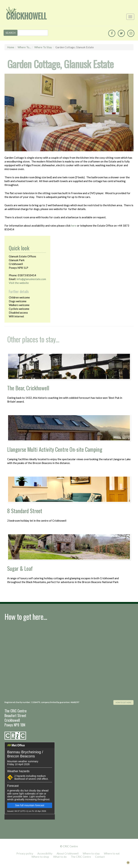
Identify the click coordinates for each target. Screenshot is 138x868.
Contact (100, 857)
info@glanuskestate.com (31, 279)
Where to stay (43, 47)
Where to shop (40, 857)
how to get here (123, 702)
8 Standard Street (25, 511)
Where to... (24, 47)
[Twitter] (121, 33)
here (74, 226)
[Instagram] (131, 33)
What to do (60, 857)
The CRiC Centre (81, 857)
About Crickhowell (68, 853)
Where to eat (112, 853)
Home (11, 47)
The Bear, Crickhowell (28, 388)
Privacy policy (25, 853)
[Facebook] (112, 33)
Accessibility (45, 853)
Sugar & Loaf (20, 568)
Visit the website (19, 283)
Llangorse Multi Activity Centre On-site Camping (55, 449)
